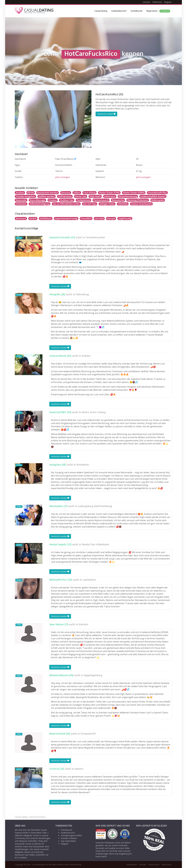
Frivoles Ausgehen (25, 196)
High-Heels (95, 196)
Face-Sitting (89, 193)
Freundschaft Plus (157, 193)
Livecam (146, 2)
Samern (79, 769)
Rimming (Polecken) (138, 200)
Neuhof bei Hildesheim (95, 545)
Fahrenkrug (82, 295)
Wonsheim (83, 465)
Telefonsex (157, 2)
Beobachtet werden (48, 193)
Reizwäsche (118, 200)
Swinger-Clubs (107, 204)
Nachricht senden (106, 114)
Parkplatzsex (83, 200)
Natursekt (21, 200)
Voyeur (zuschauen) (141, 204)
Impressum (166, 864)
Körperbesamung (128, 196)
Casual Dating (101, 11)
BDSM (31, 193)
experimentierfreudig (66, 219)
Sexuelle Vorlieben (69, 838)
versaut (111, 219)
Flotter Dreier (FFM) (109, 193)
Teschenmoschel (95, 238)
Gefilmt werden (47, 196)
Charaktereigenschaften (71, 835)
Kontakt (143, 864)
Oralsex (53, 200)
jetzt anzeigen (63, 177)
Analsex (20, 193)
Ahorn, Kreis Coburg (94, 412)
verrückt (99, 219)
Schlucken (21, 204)
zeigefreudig (125, 219)
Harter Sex (81, 196)
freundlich (86, 219)
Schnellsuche (137, 11)
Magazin (168, 2)
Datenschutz (154, 864)
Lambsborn (89, 580)
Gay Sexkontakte (68, 841)
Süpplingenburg (93, 675)
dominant (21, 219)
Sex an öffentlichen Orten (66, 204)
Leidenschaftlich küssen (153, 196)
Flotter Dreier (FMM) (134, 193)
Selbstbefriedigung (40, 204)
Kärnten (83, 625)
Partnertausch (101, 200)
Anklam (86, 356)
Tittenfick (123, 204)
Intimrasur (110, 196)
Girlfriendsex (65, 196)
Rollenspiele (158, 200)
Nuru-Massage (37, 200)
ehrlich (33, 219)
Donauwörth (88, 734)
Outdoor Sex (67, 200)
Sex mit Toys (90, 204)
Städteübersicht (119, 11)
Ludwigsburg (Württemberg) (95, 506)
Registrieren (158, 11)
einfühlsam (46, 219)
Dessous (66, 193)
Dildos (77, 193)
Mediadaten (132, 864)
